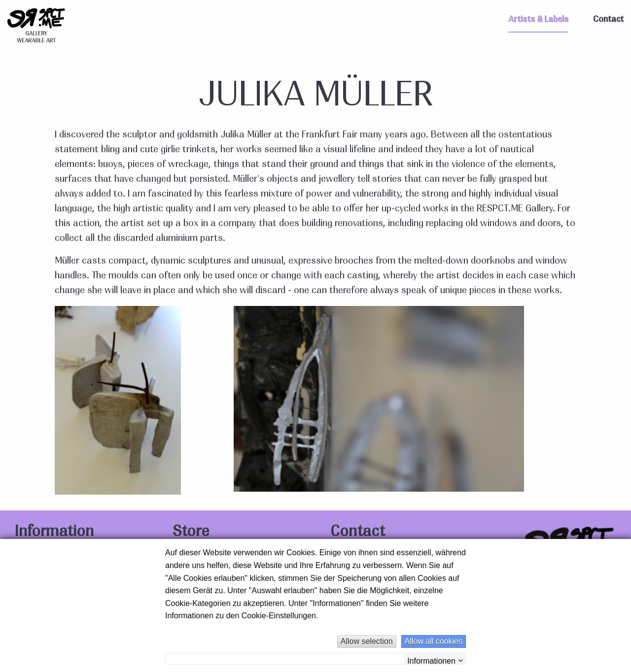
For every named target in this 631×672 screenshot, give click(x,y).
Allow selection (367, 641)
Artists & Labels (538, 19)
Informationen (431, 660)
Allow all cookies (434, 641)
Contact (608, 19)
